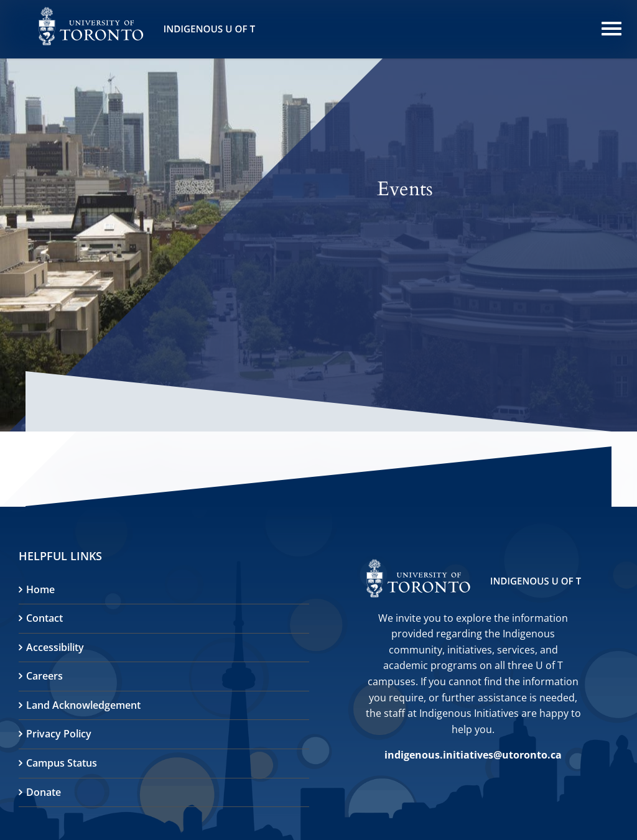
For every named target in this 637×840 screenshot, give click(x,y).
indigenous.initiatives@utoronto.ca (473, 755)
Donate (44, 792)
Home (40, 589)
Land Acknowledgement (83, 705)
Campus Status (62, 763)
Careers (44, 676)
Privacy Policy (59, 734)
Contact (44, 618)
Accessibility (55, 647)
